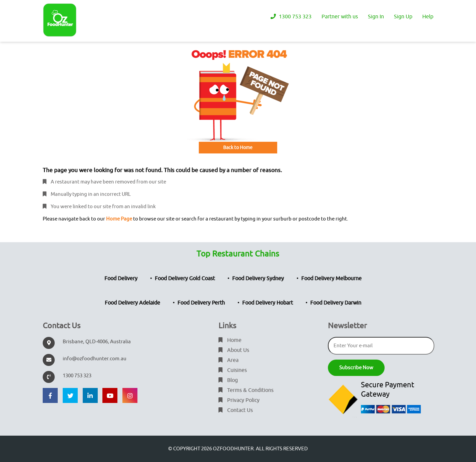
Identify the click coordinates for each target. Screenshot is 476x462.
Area (228, 360)
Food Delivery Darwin (336, 303)
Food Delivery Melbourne (331, 279)
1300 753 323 (291, 17)
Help (428, 17)
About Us (234, 350)
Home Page (119, 219)
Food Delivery (121, 279)
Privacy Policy (239, 400)
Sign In (376, 17)
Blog (228, 380)
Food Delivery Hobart (268, 303)
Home (230, 340)
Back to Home (238, 148)
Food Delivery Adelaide (132, 303)
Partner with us (340, 17)
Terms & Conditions (246, 390)
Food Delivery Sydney (258, 279)
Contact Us (236, 410)
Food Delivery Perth (201, 303)
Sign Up (403, 17)
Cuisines (233, 370)
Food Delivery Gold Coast (185, 279)
